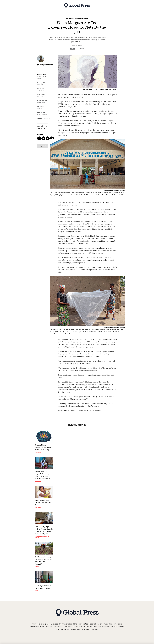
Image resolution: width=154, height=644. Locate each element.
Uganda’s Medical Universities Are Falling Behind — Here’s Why (43, 447)
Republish (43, 146)
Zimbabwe (38, 452)
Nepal (37, 591)
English (72, 48)
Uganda (37, 566)
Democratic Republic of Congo (42, 537)
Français (81, 48)
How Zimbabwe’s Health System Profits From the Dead (43, 503)
